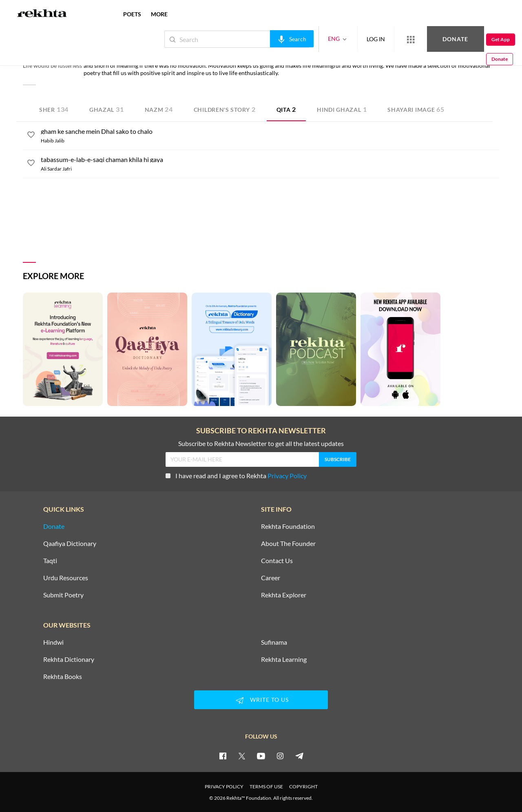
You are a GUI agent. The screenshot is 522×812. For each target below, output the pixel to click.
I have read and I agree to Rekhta (236, 476)
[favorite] (31, 136)
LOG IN (348, 39)
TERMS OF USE (266, 786)
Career (271, 578)
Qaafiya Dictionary (70, 544)
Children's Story (225, 109)
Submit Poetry (63, 595)
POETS (132, 14)
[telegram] (299, 756)
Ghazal (107, 109)
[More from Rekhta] (383, 39)
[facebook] (223, 756)
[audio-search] (264, 39)
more (159, 14)
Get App (469, 39)
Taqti (50, 561)
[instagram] (280, 756)
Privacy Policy (287, 476)
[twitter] (242, 756)
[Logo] (42, 14)
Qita (286, 109)
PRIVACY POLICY (224, 786)
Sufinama (274, 642)
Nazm (159, 109)
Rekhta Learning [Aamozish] (284, 659)
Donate (426, 39)
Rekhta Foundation (288, 526)
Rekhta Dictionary (69, 659)
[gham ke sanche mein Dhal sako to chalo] (270, 131)
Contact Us (277, 561)
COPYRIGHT (303, 786)
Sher (54, 109)
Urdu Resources (66, 578)
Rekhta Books (63, 677)
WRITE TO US (261, 700)
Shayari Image (416, 109)
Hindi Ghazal (342, 109)
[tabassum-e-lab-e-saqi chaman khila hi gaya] (270, 160)
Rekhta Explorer (284, 595)
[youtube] (261, 756)
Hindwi (53, 642)
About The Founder (288, 544)
